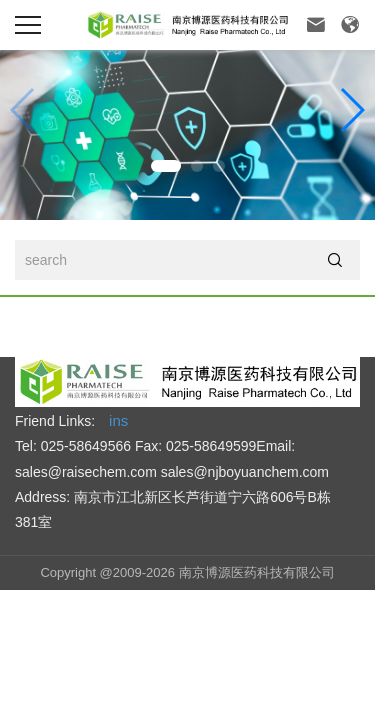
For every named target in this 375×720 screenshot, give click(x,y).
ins (118, 420)
